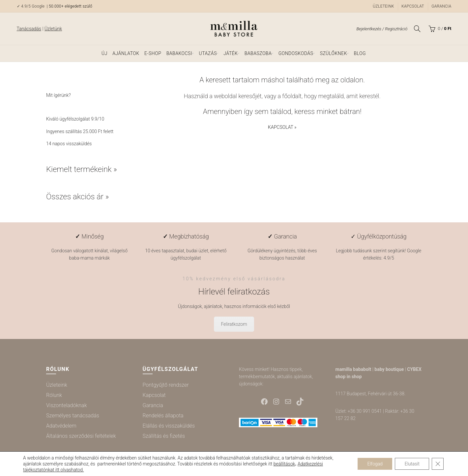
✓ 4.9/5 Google (31, 6)
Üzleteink (383, 6)
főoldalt (292, 96)
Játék (231, 53)
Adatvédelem (61, 426)
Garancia (441, 6)
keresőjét (250, 96)
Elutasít (412, 464)
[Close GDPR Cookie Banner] (438, 464)
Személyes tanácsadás (73, 416)
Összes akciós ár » (78, 197)
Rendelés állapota (163, 416)
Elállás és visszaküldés (169, 426)
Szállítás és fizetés (164, 436)
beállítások (284, 464)
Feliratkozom (234, 324)
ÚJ (104, 53)
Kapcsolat (413, 6)
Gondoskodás (296, 53)
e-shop (153, 53)
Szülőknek (334, 53)
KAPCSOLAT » (282, 127)
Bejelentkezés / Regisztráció (382, 29)
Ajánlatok (126, 53)
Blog (360, 53)
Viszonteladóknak (66, 405)
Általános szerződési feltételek (81, 436)
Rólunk (54, 395)
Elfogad (374, 464)
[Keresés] (417, 29)
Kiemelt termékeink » (82, 169)
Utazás (208, 53)
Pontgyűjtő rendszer (166, 385)
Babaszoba (258, 53)
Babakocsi (179, 53)
